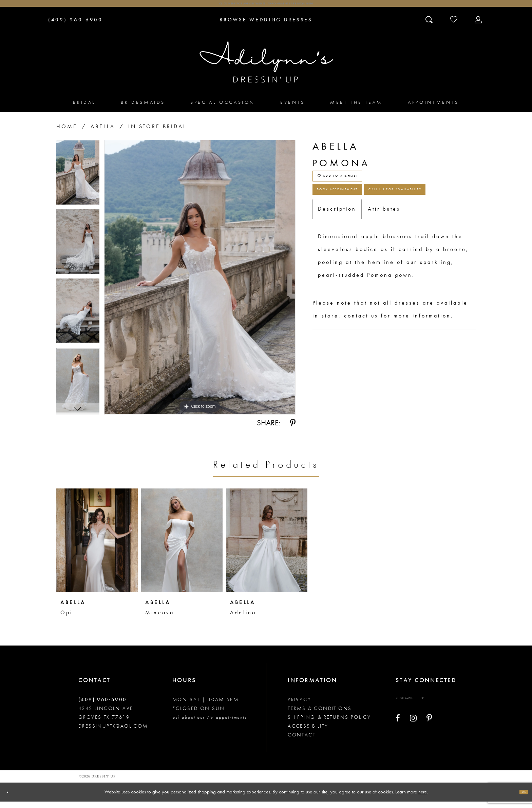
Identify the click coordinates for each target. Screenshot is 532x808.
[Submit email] (449, 708)
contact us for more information (397, 374)
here (423, 798)
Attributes (384, 267)
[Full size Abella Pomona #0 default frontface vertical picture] (200, 284)
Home (67, 133)
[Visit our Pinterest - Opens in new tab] (429, 731)
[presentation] (97, 547)
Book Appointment (362, 217)
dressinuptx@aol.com (113, 733)
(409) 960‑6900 (103, 706)
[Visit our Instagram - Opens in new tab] (413, 731)
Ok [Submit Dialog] (520, 799)
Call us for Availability (373, 243)
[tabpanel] (78, 181)
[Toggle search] (430, 26)
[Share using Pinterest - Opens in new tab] (293, 430)
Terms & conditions (320, 715)
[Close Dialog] (11, 799)
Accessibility (308, 733)
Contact (302, 742)
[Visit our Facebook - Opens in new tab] (398, 731)
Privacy (299, 706)
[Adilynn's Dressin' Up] (266, 69)
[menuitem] (84, 109)
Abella (103, 133)
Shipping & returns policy (329, 724)
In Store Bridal (157, 133)
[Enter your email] (424, 708)
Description (337, 267)
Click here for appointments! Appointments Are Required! (266, 7)
